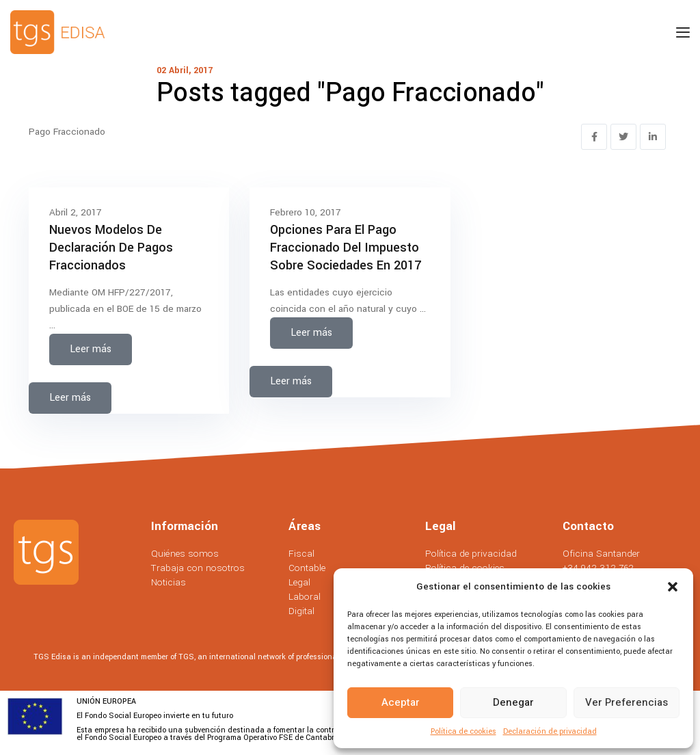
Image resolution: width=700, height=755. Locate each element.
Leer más (91, 349)
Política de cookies (463, 731)
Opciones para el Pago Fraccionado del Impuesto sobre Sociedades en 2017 (346, 248)
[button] (673, 587)
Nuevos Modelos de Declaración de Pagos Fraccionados (111, 248)
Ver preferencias (627, 702)
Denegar (513, 702)
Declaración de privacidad (550, 731)
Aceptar (401, 702)
